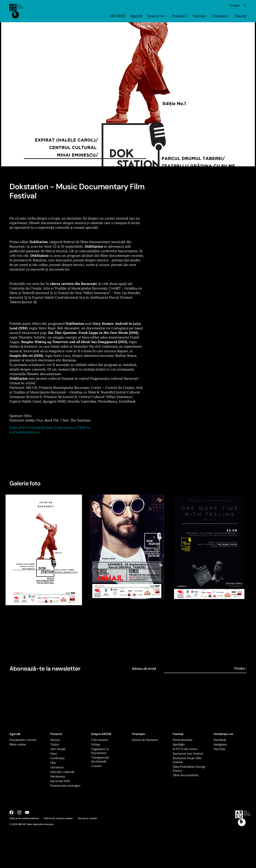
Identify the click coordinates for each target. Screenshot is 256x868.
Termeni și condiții (87, 818)
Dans (54, 754)
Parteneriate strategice (65, 786)
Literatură (57, 767)
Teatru (55, 744)
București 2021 (60, 781)
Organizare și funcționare (100, 751)
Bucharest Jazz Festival (188, 754)
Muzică (55, 740)
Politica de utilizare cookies (58, 818)
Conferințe (57, 758)
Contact (234, 5)
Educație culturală (62, 772)
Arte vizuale (58, 749)
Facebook (220, 740)
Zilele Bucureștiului (186, 775)
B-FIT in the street (185, 749)
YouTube (219, 749)
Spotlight (179, 744)
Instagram (220, 744)
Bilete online (18, 744)
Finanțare (221, 16)
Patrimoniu (58, 776)
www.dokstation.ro (24, 432)
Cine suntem (100, 740)
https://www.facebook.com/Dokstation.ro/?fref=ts (50, 427)
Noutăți (241, 16)
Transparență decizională (100, 759)
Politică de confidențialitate (24, 818)
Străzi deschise (183, 740)
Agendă (136, 16)
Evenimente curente (23, 740)
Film (53, 763)
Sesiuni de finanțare (145, 740)
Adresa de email (144, 669)
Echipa (96, 744)
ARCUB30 (117, 16)
